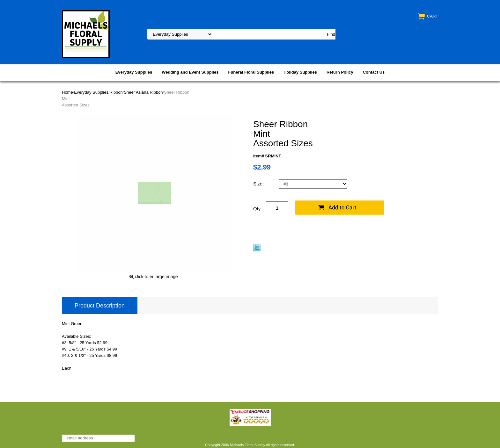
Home (67, 92)
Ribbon (116, 92)
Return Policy (340, 72)
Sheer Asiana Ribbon (143, 92)
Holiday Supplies (300, 72)
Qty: (258, 209)
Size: (259, 184)
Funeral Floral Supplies (251, 72)
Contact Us (374, 72)
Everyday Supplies (134, 72)
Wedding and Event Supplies (190, 72)
